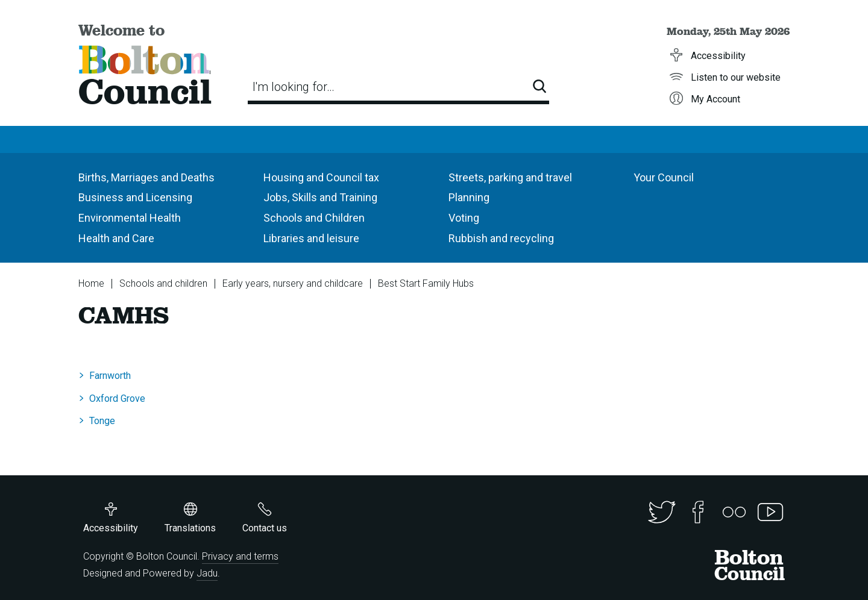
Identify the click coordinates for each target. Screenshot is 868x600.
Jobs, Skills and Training (320, 197)
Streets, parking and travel (510, 177)
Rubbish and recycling (501, 238)
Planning (469, 197)
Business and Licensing (135, 197)
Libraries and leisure (311, 238)
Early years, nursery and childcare (293, 283)
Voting (464, 218)
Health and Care (116, 238)
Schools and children (163, 283)
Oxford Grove (117, 398)
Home (91, 283)
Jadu (207, 573)
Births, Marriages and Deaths (146, 177)
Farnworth (110, 376)
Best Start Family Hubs (426, 283)
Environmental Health (130, 218)
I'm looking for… (294, 87)
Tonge (102, 421)
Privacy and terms (240, 556)
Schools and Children (314, 218)
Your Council (664, 177)
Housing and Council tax (321, 177)
